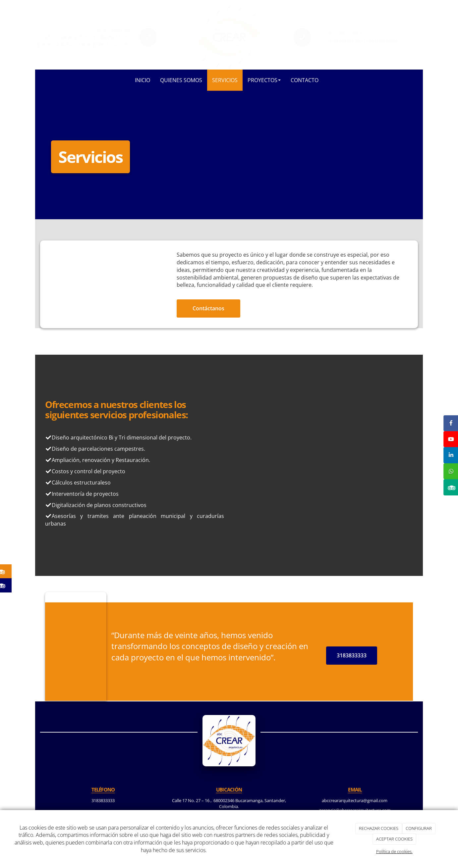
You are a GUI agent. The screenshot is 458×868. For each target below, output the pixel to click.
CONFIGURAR (419, 828)
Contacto (305, 80)
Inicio (143, 80)
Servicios (225, 80)
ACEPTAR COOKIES (394, 839)
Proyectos (264, 80)
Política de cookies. (394, 851)
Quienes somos (181, 80)
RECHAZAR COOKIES (379, 828)
